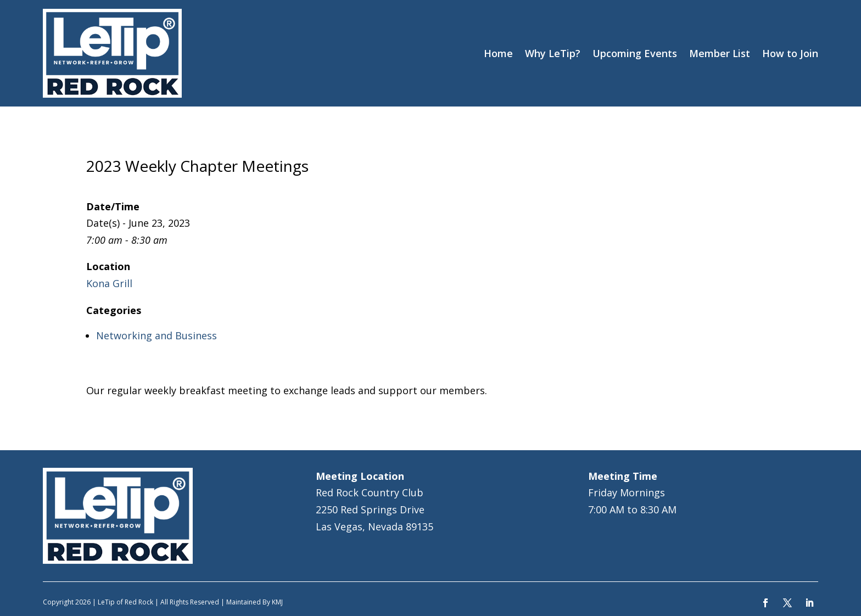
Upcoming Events (635, 53)
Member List (720, 53)
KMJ (277, 602)
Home (498, 53)
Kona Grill (109, 283)
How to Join (790, 53)
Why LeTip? (553, 53)
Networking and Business (156, 335)
